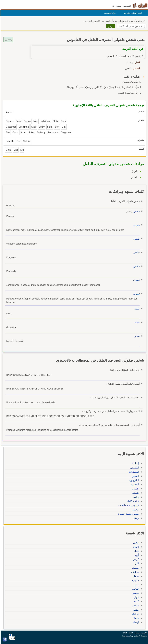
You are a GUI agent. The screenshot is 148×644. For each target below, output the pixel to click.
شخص (136, 211)
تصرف (136, 280)
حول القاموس (110, 13)
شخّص (136, 253)
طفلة (137, 309)
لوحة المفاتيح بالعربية (132, 13)
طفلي (136, 336)
